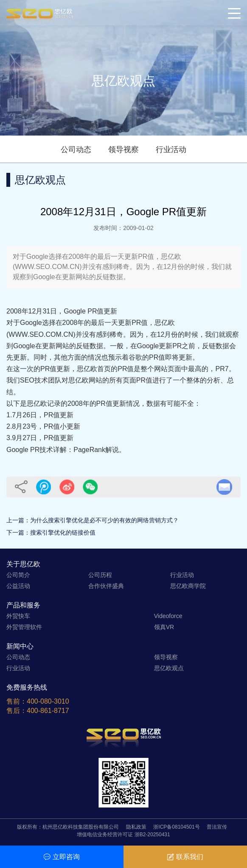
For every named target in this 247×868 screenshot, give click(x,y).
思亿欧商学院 (188, 586)
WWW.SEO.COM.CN (41, 334)
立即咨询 (62, 857)
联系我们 (185, 857)
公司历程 (100, 575)
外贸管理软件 (24, 627)
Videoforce (168, 616)
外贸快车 (18, 616)
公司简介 (18, 575)
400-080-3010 (48, 701)
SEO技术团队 (41, 380)
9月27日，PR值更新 (43, 438)
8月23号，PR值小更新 (46, 426)
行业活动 (171, 150)
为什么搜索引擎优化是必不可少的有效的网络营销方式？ (104, 520)
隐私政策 (136, 827)
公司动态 (76, 150)
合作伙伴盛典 (106, 586)
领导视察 (123, 150)
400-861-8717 (48, 711)
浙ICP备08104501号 (176, 827)
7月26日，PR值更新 (43, 415)
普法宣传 (217, 827)
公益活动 (18, 586)
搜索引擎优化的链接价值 (63, 532)
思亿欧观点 (169, 668)
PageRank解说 (96, 450)
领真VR (164, 627)
